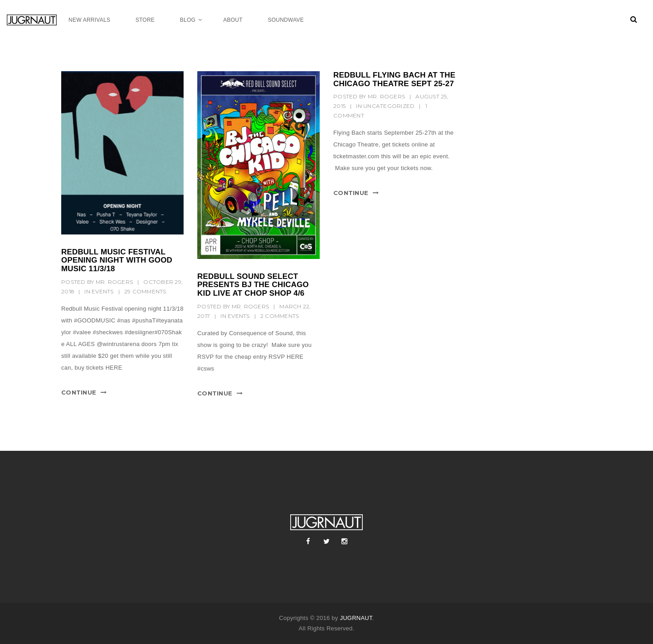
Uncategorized (389, 106)
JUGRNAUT (356, 618)
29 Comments (145, 291)
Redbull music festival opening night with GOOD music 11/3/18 (117, 260)
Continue (79, 392)
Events (103, 291)
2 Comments (280, 316)
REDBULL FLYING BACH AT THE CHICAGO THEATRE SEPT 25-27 (394, 79)
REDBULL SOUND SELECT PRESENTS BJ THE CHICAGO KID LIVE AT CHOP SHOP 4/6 (253, 285)
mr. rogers (115, 282)
